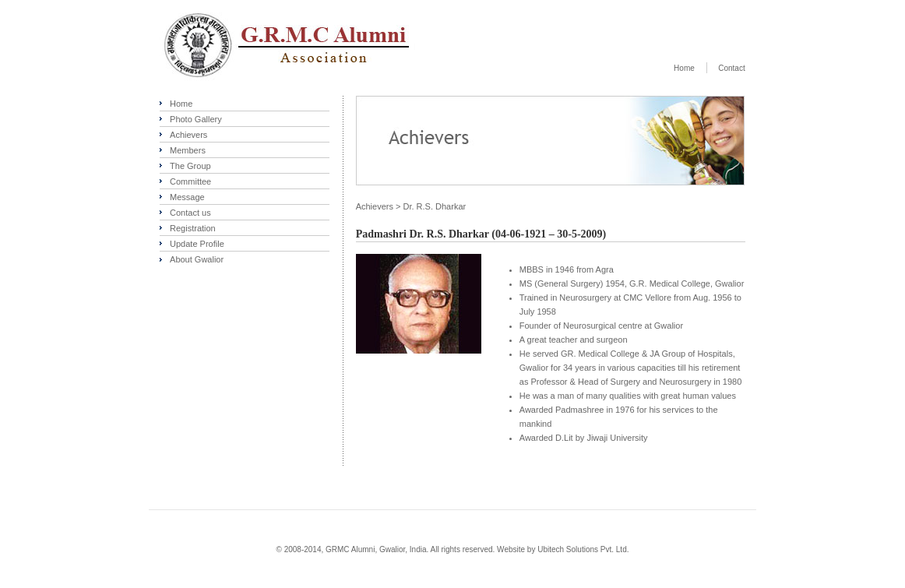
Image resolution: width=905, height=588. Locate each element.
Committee (190, 181)
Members (188, 150)
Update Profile (197, 244)
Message (187, 197)
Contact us (190, 213)
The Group (190, 166)
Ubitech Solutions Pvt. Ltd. (583, 549)
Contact (731, 68)
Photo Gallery (196, 119)
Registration (193, 228)
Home (684, 68)
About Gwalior (197, 259)
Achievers (188, 135)
